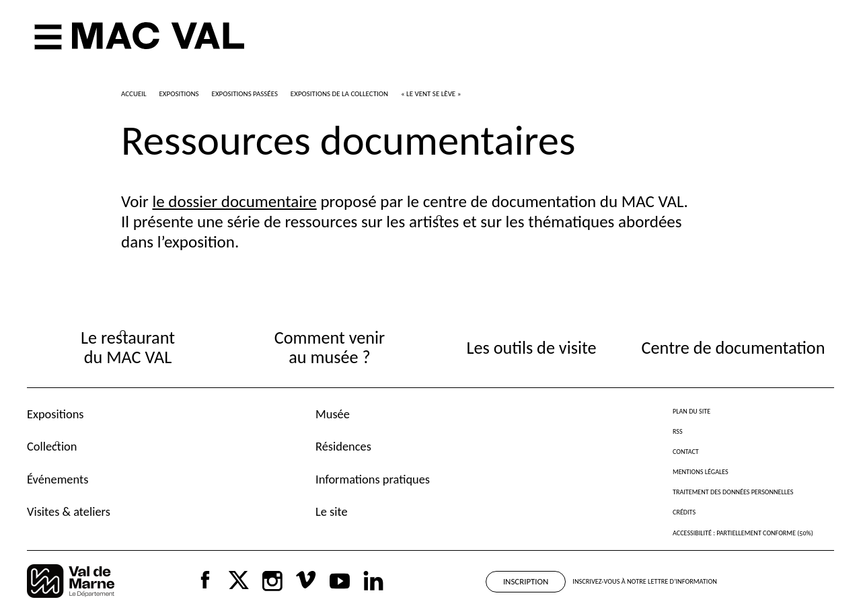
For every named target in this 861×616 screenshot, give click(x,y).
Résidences (343, 446)
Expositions (55, 414)
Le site (332, 511)
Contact (686, 452)
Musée (333, 414)
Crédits (684, 512)
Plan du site (691, 411)
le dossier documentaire (234, 201)
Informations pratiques (373, 479)
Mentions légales (701, 472)
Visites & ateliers (69, 511)
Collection (52, 446)
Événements (58, 479)
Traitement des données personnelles (733, 492)
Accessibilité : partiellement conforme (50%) (743, 533)
